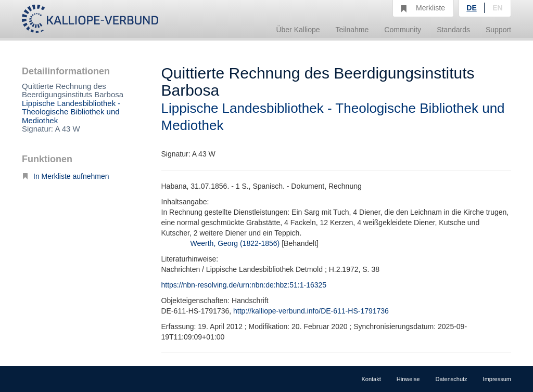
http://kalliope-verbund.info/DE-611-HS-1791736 (311, 311)
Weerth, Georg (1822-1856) (235, 243)
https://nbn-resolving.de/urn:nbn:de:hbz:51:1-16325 (244, 285)
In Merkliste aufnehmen (66, 176)
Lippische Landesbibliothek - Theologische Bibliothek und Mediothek (71, 112)
